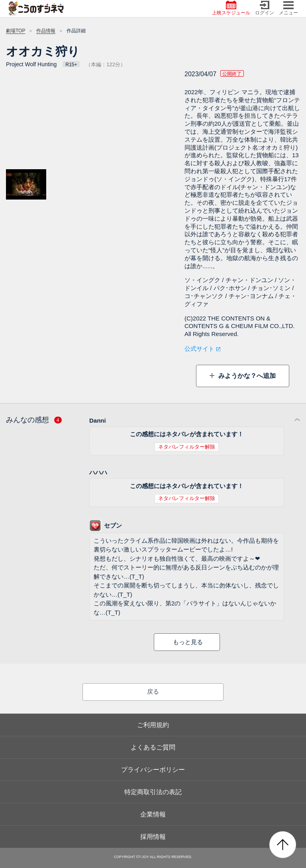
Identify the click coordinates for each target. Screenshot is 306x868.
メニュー (288, 8)
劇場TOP (16, 31)
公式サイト (199, 349)
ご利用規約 (153, 725)
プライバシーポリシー (153, 770)
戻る (153, 691)
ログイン (265, 8)
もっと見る (188, 642)
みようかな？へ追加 (246, 376)
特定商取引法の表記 (153, 792)
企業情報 (153, 814)
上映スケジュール (231, 8)
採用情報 (153, 837)
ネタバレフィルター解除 (187, 447)
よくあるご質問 (153, 747)
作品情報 (46, 31)
